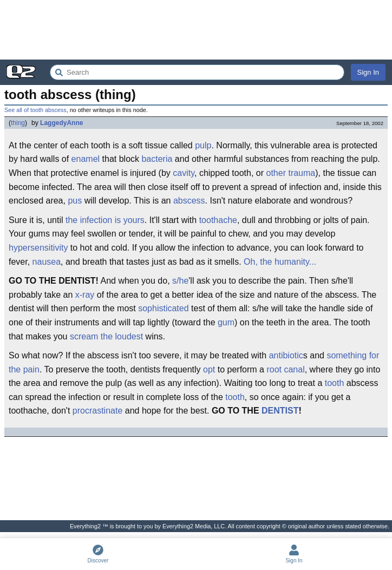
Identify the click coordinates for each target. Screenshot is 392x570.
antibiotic (286, 355)
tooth (335, 383)
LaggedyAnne (61, 123)
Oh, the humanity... (280, 262)
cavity (184, 173)
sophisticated (163, 308)
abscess (189, 201)
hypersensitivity (38, 248)
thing (18, 123)
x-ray (85, 295)
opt (209, 369)
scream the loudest (106, 336)
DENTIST (280, 411)
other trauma (291, 173)
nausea (47, 262)
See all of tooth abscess (35, 110)
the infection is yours (105, 220)
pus (75, 201)
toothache (218, 220)
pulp (203, 145)
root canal (285, 369)
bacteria (157, 159)
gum (226, 322)
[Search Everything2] (197, 72)
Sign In (368, 72)
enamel (86, 159)
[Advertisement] (196, 30)
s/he (180, 281)
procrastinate (98, 411)
